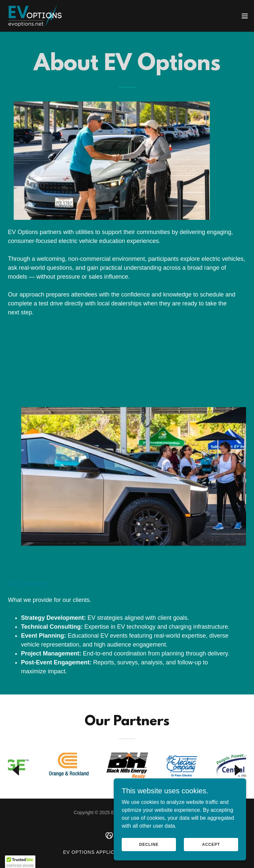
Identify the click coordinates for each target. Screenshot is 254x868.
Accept (211, 853)
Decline (149, 853)
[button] (245, 16)
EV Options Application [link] (97, 852)
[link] (35, 16)
